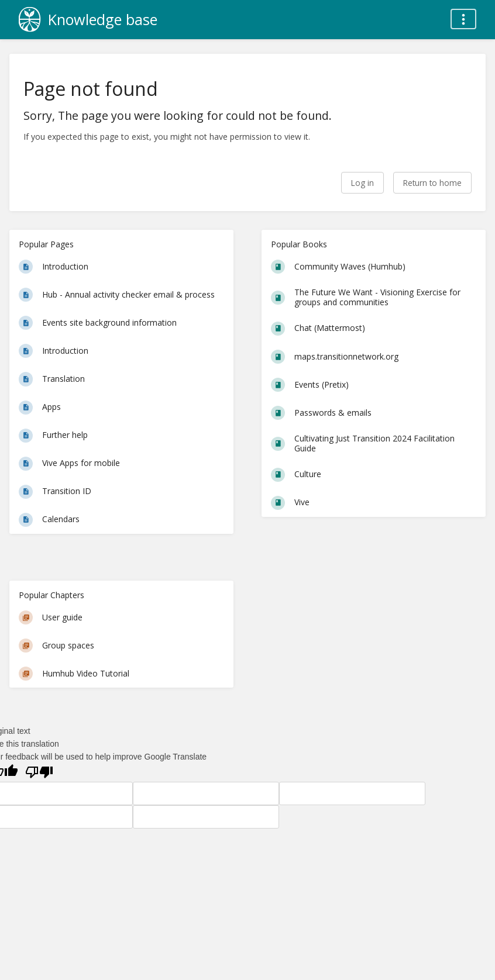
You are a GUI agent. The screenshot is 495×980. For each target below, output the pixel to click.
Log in (362, 183)
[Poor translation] (39, 772)
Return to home (432, 183)
